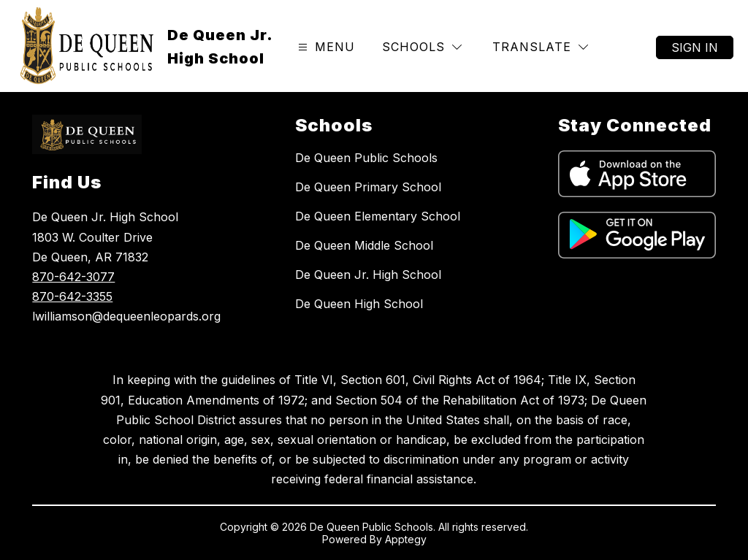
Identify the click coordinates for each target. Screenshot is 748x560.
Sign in (695, 47)
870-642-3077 (73, 277)
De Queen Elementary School (378, 216)
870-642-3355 (72, 296)
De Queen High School (359, 304)
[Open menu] (325, 47)
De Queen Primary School (368, 187)
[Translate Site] (540, 47)
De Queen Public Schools (366, 158)
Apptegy (406, 539)
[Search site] (624, 47)
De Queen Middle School (364, 245)
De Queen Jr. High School (368, 275)
